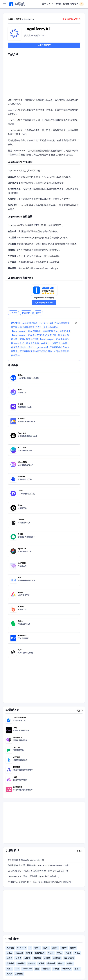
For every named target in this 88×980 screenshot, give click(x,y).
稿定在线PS (22, 635)
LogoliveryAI (37, 29)
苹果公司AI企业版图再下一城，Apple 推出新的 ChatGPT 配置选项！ (41, 882)
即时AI (20, 505)
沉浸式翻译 (18, 787)
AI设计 (18, 19)
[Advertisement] (48, 78)
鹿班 (19, 578)
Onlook (21, 520)
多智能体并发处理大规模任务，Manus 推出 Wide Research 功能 (38, 865)
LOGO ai (13, 313)
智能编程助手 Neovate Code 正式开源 (26, 860)
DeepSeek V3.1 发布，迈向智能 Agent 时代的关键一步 (34, 876)
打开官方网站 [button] (44, 45)
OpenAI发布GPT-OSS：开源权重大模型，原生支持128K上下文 (38, 871)
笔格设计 (21, 606)
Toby (15, 728)
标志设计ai (26, 313)
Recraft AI (22, 433)
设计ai (38, 313)
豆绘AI (20, 621)
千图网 (20, 534)
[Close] (76, 323)
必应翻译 (17, 757)
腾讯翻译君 (18, 738)
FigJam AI (22, 549)
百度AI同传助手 (19, 718)
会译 (15, 777)
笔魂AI (20, 390)
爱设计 (20, 404)
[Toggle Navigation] (5, 4)
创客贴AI (21, 476)
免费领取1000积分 (71, 19)
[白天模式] (82, 4)
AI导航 (10, 19)
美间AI (20, 650)
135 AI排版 (22, 462)
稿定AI (20, 375)
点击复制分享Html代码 (44, 303)
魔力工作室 (22, 448)
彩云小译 (17, 747)
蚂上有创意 (22, 563)
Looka (20, 491)
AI (19, 100)
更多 (80, 711)
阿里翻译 (17, 767)
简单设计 (21, 419)
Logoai (20, 592)
